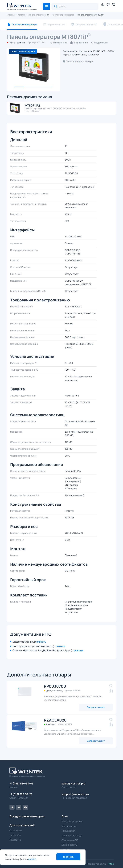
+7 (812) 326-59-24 (21, 794)
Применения (68, 831)
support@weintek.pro (75, 794)
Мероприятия (69, 826)
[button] (46, 6)
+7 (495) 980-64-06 (21, 784)
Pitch (111, 864)
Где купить (15, 835)
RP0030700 (55, 686)
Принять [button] (68, 857)
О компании (16, 830)
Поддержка (15, 840)
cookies (32, 859)
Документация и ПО (86, 24)
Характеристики (56, 24)
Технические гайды (72, 835)
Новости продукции (72, 821)
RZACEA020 (55, 720)
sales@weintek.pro (73, 784)
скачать (41, 642)
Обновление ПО (70, 840)
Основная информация (25, 24)
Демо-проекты (69, 845)
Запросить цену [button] (96, 707)
